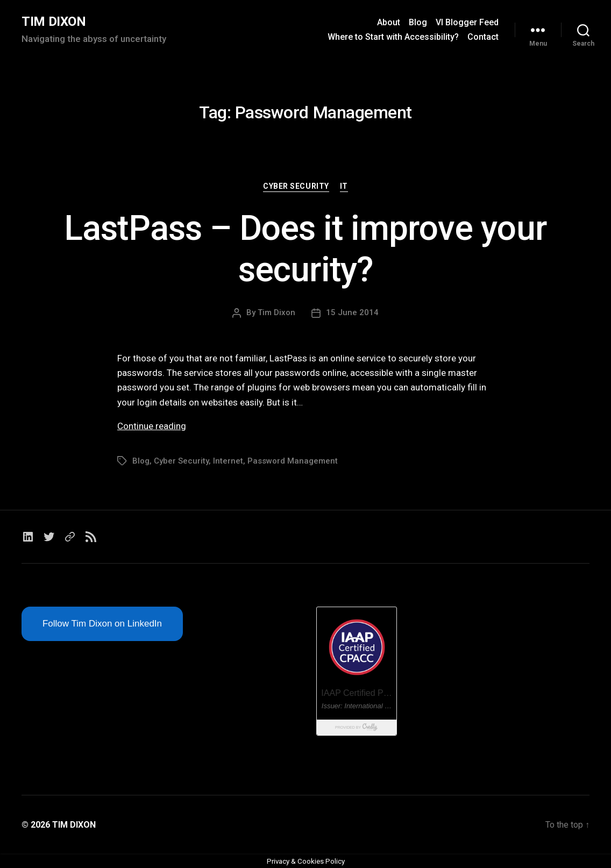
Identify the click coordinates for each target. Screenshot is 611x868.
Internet (228, 461)
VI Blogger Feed (467, 22)
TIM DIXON (54, 22)
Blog (418, 22)
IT (344, 186)
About (389, 22)
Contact (483, 37)
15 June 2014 (352, 312)
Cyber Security (296, 186)
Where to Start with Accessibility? (393, 37)
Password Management (293, 461)
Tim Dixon (276, 312)
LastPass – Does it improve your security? (305, 249)
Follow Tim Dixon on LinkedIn (102, 624)
